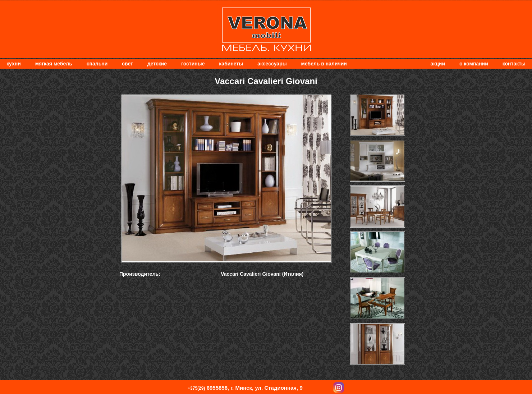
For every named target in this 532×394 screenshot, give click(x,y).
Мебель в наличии (324, 64)
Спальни (97, 64)
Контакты (514, 64)
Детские (157, 64)
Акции (438, 64)
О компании (474, 64)
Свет (127, 64)
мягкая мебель (54, 64)
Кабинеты (231, 64)
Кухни (14, 64)
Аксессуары (272, 64)
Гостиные (193, 64)
